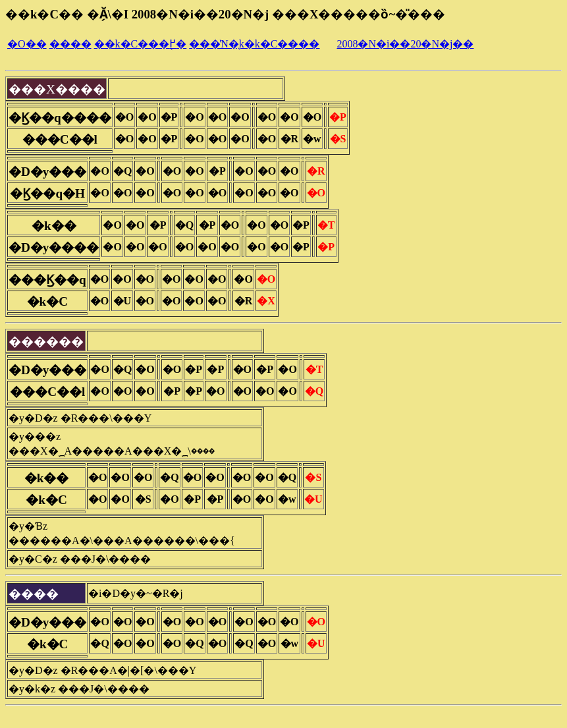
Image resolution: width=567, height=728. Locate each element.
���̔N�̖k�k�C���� (254, 44)
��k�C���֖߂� (141, 44)
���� (70, 44)
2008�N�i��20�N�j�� (405, 44)
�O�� (27, 44)
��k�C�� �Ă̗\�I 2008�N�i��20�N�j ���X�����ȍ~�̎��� (225, 14)
